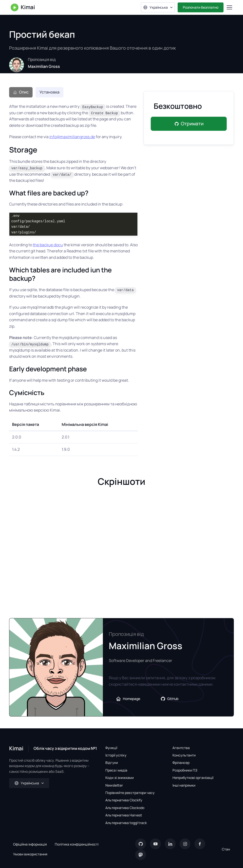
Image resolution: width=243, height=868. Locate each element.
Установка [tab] (49, 92)
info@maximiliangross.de (72, 137)
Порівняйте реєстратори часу (130, 793)
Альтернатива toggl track (126, 823)
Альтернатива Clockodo (125, 808)
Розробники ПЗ (185, 770)
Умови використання (30, 854)
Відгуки (112, 763)
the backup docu (48, 245)
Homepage (128, 699)
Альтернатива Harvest (124, 815)
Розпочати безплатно (201, 7)
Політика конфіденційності (77, 844)
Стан (226, 849)
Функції (111, 748)
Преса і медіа (116, 770)
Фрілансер (181, 763)
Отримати (189, 124)
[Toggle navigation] (229, 7)
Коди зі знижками (120, 778)
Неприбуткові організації (193, 778)
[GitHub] (141, 844)
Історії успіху (116, 755)
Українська (155, 7)
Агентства (181, 748)
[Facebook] (200, 844)
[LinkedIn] (170, 844)
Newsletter (114, 785)
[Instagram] (185, 844)
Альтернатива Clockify (124, 800)
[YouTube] (155, 844)
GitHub (169, 699)
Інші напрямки (184, 785)
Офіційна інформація (30, 844)
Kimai (23, 7)
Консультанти (184, 755)
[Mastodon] (141, 855)
